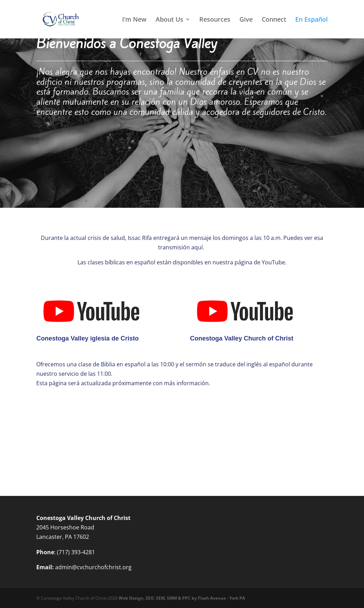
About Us (169, 20)
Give (246, 20)
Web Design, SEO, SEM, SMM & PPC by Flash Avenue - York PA (182, 598)
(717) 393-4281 (76, 552)
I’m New (134, 20)
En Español (311, 20)
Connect (274, 20)
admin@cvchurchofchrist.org (93, 567)
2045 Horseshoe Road (65, 527)
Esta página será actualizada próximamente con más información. (123, 383)
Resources (215, 20)
